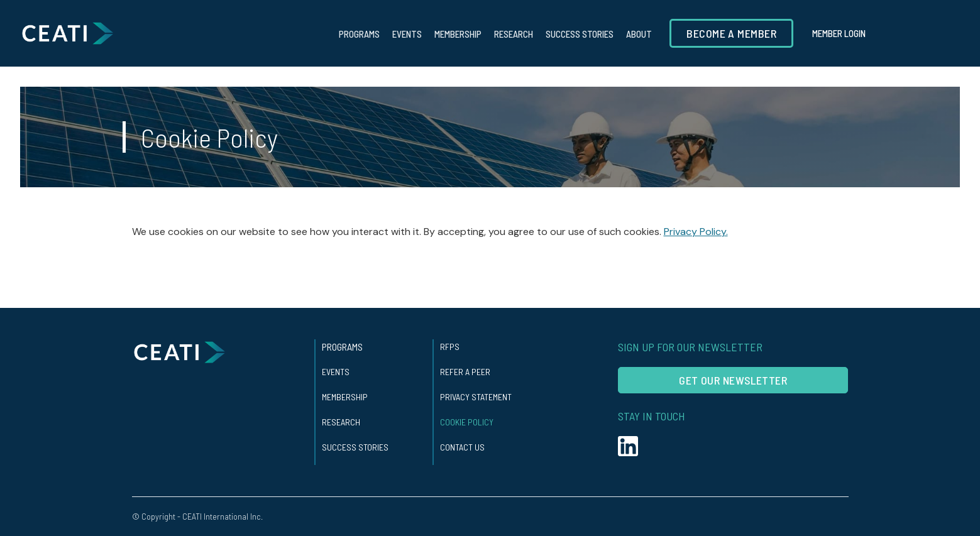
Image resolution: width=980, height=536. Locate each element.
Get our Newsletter (733, 380)
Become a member (731, 33)
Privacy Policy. (696, 232)
